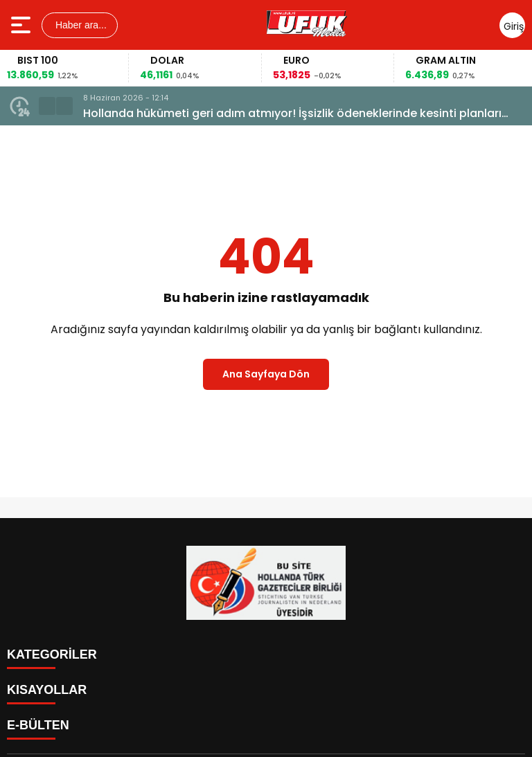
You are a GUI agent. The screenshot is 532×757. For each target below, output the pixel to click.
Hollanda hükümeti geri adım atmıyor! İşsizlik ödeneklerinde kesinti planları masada (292, 114)
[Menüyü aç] (23, 25)
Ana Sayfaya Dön (266, 374)
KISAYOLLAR (47, 690)
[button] (47, 106)
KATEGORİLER (52, 654)
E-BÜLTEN (38, 725)
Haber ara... (80, 25)
